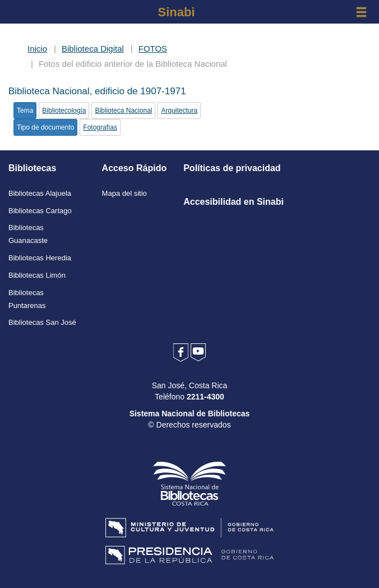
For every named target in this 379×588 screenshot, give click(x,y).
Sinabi (176, 12)
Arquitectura (179, 111)
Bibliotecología (64, 111)
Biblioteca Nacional (123, 111)
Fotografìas (100, 127)
